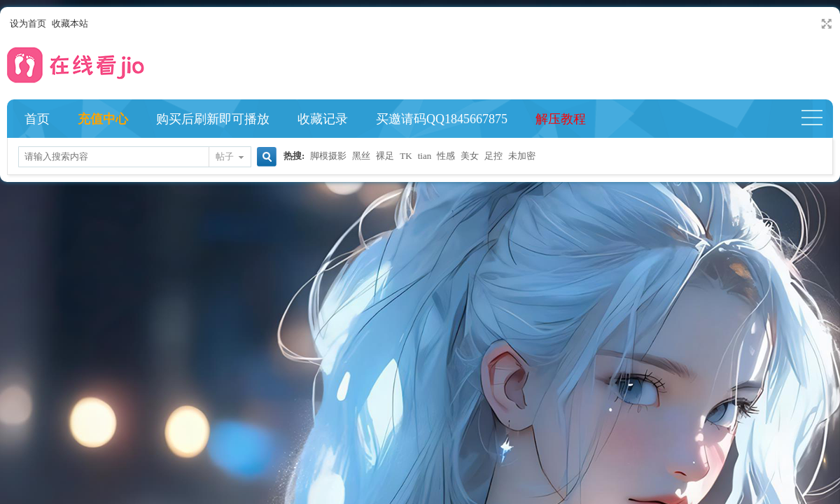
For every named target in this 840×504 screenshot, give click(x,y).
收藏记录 (323, 119)
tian (425, 156)
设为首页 (28, 23)
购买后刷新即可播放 (213, 119)
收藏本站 (70, 23)
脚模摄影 (328, 156)
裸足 (385, 156)
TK (406, 156)
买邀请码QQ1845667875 (442, 119)
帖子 (225, 156)
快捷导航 (818, 119)
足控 (493, 156)
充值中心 (103, 119)
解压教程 (561, 119)
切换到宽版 (825, 24)
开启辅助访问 (813, 24)
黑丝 (361, 156)
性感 (446, 156)
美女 (470, 156)
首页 (37, 119)
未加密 (522, 156)
